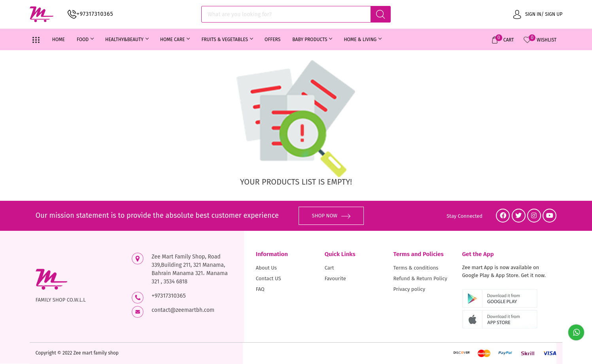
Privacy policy (409, 289)
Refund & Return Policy (420, 278)
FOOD (85, 40)
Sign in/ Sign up (538, 14)
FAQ (260, 289)
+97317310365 (95, 14)
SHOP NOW (331, 216)
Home (59, 40)
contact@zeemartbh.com (183, 310)
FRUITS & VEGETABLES (227, 40)
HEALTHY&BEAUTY (127, 40)
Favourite (335, 278)
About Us (266, 268)
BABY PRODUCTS (312, 40)
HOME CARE (175, 40)
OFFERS (272, 40)
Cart (329, 268)
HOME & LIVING (362, 40)
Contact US (269, 278)
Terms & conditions (416, 268)
